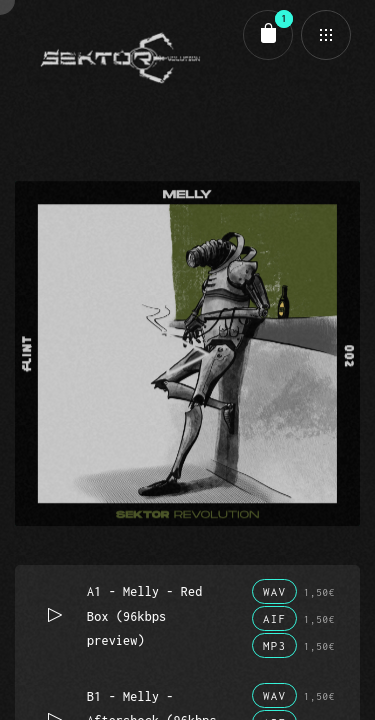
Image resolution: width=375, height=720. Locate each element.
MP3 (274, 645)
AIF (274, 618)
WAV (274, 591)
